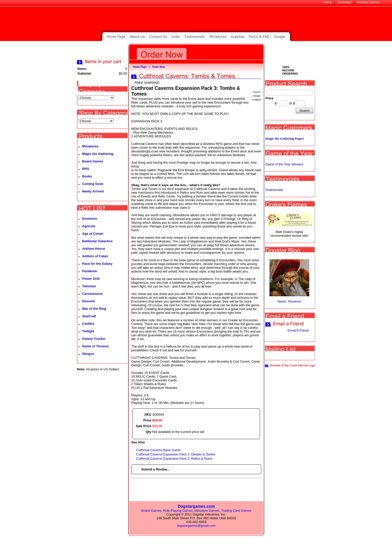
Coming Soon (93, 184)
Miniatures (90, 146)
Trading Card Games (236, 511)
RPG (86, 169)
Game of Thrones (96, 346)
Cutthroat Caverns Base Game (158, 450)
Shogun (88, 354)
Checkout (344, 2)
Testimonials (274, 190)
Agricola (89, 226)
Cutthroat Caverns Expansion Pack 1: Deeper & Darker (176, 454)
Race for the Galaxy (97, 264)
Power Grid (91, 279)
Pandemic (90, 271)
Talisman (89, 286)
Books (87, 176)
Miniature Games (207, 511)
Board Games (93, 161)
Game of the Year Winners (284, 164)
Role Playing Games (178, 511)
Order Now (158, 67)
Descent (89, 301)
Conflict (88, 324)
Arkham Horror (94, 249)
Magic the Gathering (98, 154)
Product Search (368, 2)
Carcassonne (92, 294)
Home (327, 2)
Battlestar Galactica (97, 241)
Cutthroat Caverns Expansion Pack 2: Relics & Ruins (174, 459)
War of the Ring (94, 309)
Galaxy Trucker (94, 339)
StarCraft (89, 316)
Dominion (90, 219)
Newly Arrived (93, 191)
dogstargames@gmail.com (196, 526)
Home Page (140, 67)
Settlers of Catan (95, 256)
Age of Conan (93, 234)
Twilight (88, 331)
